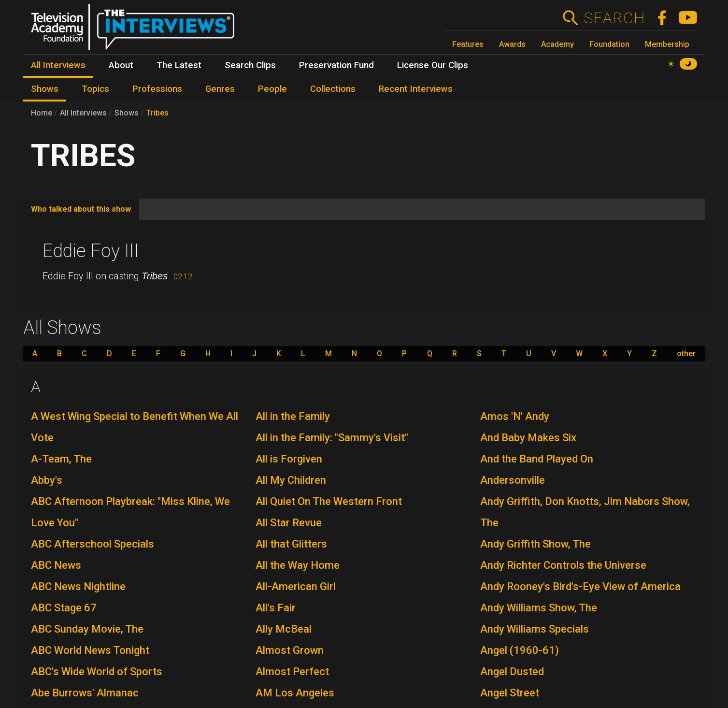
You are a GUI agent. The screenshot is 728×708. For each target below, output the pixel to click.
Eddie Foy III (91, 251)
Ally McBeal (284, 629)
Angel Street (510, 693)
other (686, 354)
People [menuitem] (272, 89)
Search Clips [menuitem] (250, 65)
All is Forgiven (289, 459)
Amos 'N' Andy (515, 416)
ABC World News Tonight (90, 650)
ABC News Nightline (78, 586)
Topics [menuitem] (95, 89)
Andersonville (513, 480)
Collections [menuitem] (333, 89)
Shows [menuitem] (45, 89)
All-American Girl (296, 586)
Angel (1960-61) (520, 650)
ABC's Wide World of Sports (97, 672)
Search (614, 18)
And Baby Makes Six (528, 438)
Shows (127, 113)
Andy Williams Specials (535, 629)
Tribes (157, 113)
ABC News (56, 565)
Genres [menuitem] (220, 89)
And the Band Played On (537, 459)
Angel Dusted (512, 672)
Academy (557, 44)
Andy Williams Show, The (539, 608)
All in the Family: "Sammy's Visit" (332, 438)
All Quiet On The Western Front (329, 501)
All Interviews (83, 113)
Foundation (609, 44)
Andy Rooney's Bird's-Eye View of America (580, 586)
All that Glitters (291, 544)
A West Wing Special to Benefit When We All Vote (135, 427)
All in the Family (293, 416)
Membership (667, 44)
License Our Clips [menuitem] (433, 65)
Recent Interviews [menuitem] (416, 89)
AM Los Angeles (295, 693)
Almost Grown (290, 650)
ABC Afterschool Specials (93, 544)
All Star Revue (289, 523)
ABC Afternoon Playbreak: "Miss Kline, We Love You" (130, 512)
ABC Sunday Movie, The (87, 629)
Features (468, 44)
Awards (512, 44)
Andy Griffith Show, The (535, 544)
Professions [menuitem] (157, 89)
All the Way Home (298, 565)
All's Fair (276, 608)
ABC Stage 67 (64, 608)
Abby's (47, 480)
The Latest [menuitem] (179, 65)
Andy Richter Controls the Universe (563, 565)
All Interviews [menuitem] (58, 65)
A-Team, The (61, 459)
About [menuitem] (121, 65)
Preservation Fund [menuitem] (336, 65)
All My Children (291, 480)
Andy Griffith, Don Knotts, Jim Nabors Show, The (585, 512)
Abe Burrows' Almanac (85, 693)
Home (42, 113)
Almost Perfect (292, 672)
